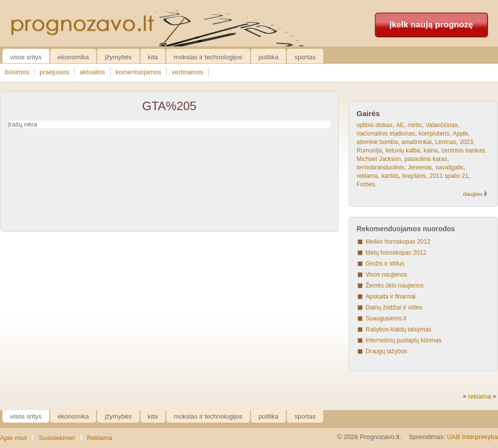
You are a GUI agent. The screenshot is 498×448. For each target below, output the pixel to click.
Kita (153, 57)
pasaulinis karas (426, 159)
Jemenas (420, 167)
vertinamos (188, 72)
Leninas (446, 142)
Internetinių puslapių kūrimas (404, 340)
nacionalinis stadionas (386, 134)
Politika (268, 57)
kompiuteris (434, 134)
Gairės (368, 113)
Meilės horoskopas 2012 (398, 242)
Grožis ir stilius (385, 264)
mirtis (415, 125)
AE (400, 125)
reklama (367, 176)
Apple (460, 134)
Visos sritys (26, 57)
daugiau (473, 194)
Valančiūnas (441, 125)
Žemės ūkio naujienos (395, 286)
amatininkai (417, 142)
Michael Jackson (379, 159)
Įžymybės (118, 57)
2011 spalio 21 (449, 176)
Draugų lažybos (386, 351)
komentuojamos (138, 72)
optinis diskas (374, 125)
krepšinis (414, 176)
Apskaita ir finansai (391, 297)
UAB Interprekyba (472, 437)
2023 (466, 142)
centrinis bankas (463, 150)
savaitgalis (450, 167)
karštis (390, 176)
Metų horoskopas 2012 (396, 253)
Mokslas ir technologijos (208, 57)
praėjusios (54, 72)
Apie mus (13, 438)
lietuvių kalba (403, 150)
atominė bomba (377, 142)
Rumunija (369, 150)
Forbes (366, 184)
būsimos (17, 72)
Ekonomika (73, 57)
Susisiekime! (57, 438)
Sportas (305, 57)
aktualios (92, 72)
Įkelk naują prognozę (431, 25)
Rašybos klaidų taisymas (398, 329)
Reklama (99, 438)
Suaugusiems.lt (386, 318)
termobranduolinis (380, 167)
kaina (431, 150)
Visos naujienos (386, 275)
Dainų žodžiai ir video (394, 307)
